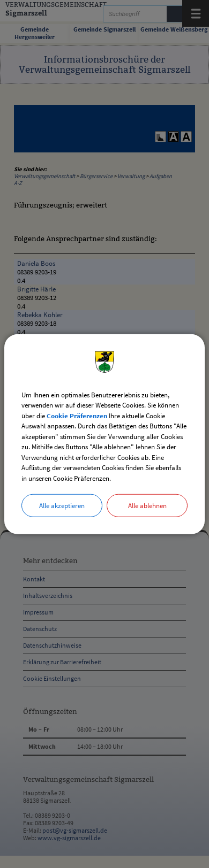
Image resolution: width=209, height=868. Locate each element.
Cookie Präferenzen (77, 415)
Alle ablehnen (147, 506)
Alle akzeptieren (62, 506)
